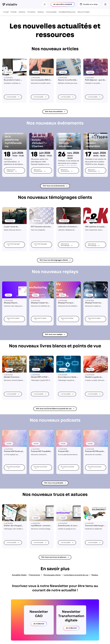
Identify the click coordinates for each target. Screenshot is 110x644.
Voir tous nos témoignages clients (54, 260)
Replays (95, 575)
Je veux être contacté (63, 4)
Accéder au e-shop (90, 4)
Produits (14, 13)
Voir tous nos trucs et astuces (54, 557)
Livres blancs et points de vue (76, 575)
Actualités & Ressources (68, 13)
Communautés (52, 13)
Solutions (23, 13)
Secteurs (41, 13)
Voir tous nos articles (54, 112)
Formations (32, 13)
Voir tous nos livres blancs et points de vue (54, 409)
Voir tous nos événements (54, 186)
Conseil (6, 13)
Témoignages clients (52, 575)
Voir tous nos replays (54, 334)
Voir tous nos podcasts (54, 483)
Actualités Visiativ (19, 575)
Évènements (35, 575)
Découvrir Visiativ (84, 13)
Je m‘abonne (39, 624)
